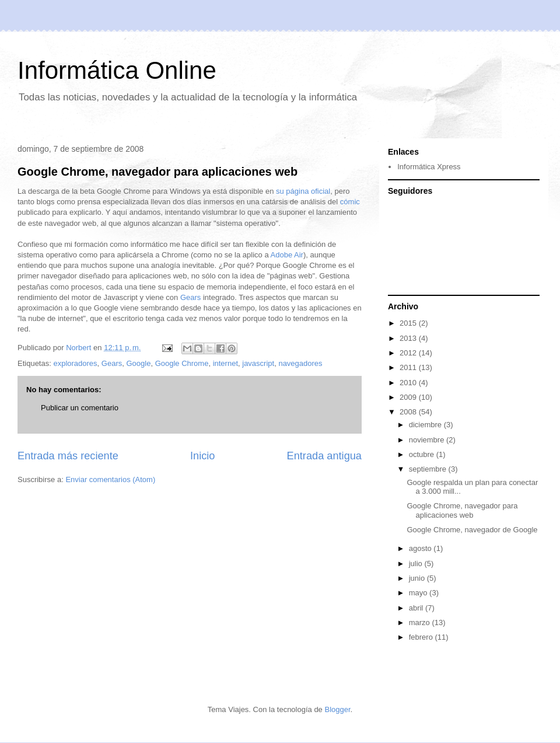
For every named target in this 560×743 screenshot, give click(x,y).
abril (417, 608)
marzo (421, 622)
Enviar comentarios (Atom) (110, 479)
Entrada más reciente (68, 456)
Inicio (202, 456)
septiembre (429, 469)
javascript (258, 363)
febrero (422, 637)
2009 (409, 397)
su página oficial (303, 191)
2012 (409, 353)
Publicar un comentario (80, 408)
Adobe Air (287, 255)
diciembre (426, 425)
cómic (350, 202)
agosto (421, 548)
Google (138, 363)
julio (417, 564)
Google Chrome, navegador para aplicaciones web (157, 172)
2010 (409, 383)
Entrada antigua (324, 456)
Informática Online (117, 70)
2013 (409, 338)
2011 (409, 367)
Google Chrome (182, 363)
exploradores (75, 363)
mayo (419, 593)
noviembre (428, 440)
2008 (409, 412)
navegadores (300, 363)
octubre (423, 454)
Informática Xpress (429, 167)
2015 (409, 323)
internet (225, 363)
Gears (190, 297)
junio (418, 578)
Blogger (337, 709)
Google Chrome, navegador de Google (472, 530)
